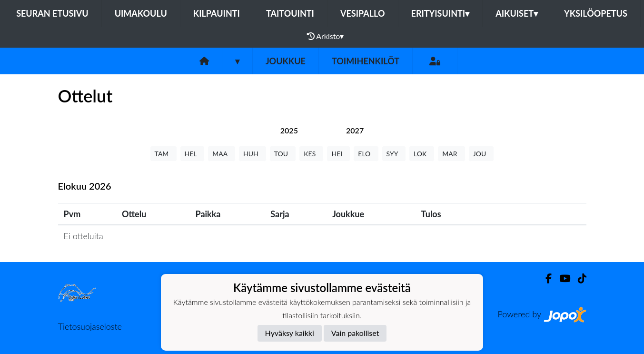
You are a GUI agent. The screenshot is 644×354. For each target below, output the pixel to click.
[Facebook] (545, 278)
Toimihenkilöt (366, 61)
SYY (394, 154)
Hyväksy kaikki (290, 333)
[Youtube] (561, 278)
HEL (193, 154)
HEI (338, 154)
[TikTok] (578, 278)
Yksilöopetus (596, 13)
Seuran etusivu (52, 13)
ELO (366, 154)
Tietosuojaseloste (90, 326)
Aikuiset (517, 13)
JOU (481, 154)
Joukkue (286, 61)
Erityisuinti (441, 13)
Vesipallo (363, 13)
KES (311, 154)
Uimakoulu (141, 13)
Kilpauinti (217, 13)
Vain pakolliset (355, 333)
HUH (253, 154)
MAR (451, 154)
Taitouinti (290, 13)
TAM (163, 154)
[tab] (289, 130)
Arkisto (326, 36)
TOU (283, 154)
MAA (222, 154)
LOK (422, 154)
